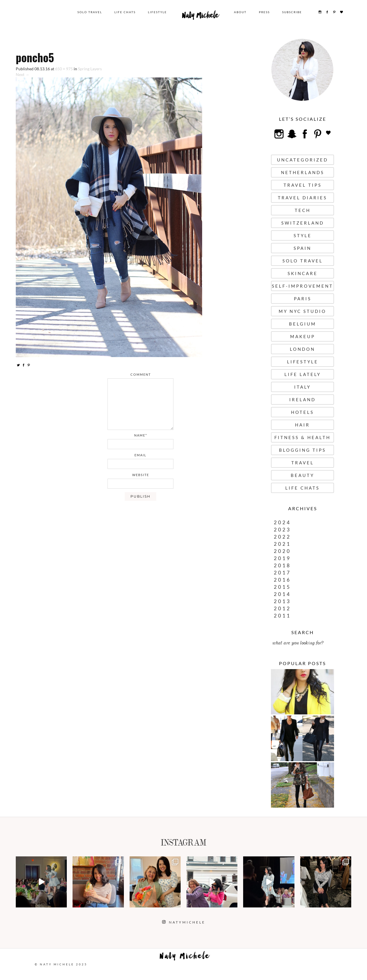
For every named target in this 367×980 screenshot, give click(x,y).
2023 (282, 530)
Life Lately (303, 374)
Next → (23, 74)
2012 (282, 608)
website (141, 475)
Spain (302, 248)
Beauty (302, 475)
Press (264, 12)
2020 (282, 551)
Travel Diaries (302, 198)
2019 (282, 558)
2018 (282, 565)
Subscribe (292, 12)
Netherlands (303, 172)
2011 (282, 616)
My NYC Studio (302, 311)
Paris (303, 299)
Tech (303, 210)
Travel (303, 463)
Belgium (303, 324)
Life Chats (125, 12)
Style (303, 235)
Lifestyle (157, 12)
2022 (282, 537)
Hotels (302, 412)
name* (141, 435)
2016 (282, 580)
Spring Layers (90, 69)
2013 (282, 601)
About (240, 12)
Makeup (303, 336)
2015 (282, 587)
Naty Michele (200, 17)
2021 (282, 544)
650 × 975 (64, 69)
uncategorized (302, 160)
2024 (282, 522)
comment (141, 374)
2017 (282, 573)
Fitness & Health (302, 437)
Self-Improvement (302, 286)
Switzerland (303, 223)
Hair (302, 425)
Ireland (302, 400)
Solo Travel (90, 12)
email (140, 455)
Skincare (303, 273)
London (302, 349)
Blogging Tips (302, 450)
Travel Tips (303, 185)
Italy (302, 387)
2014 (282, 594)
